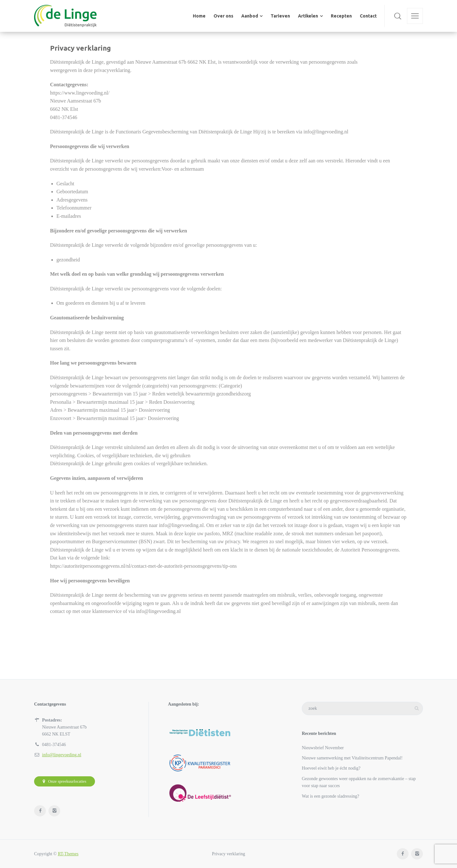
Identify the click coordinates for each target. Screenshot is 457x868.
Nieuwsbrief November (323, 748)
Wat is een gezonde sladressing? (330, 796)
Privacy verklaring (229, 854)
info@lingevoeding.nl (62, 755)
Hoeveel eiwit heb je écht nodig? (331, 768)
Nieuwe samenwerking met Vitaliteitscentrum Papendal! (352, 758)
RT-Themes (68, 854)
